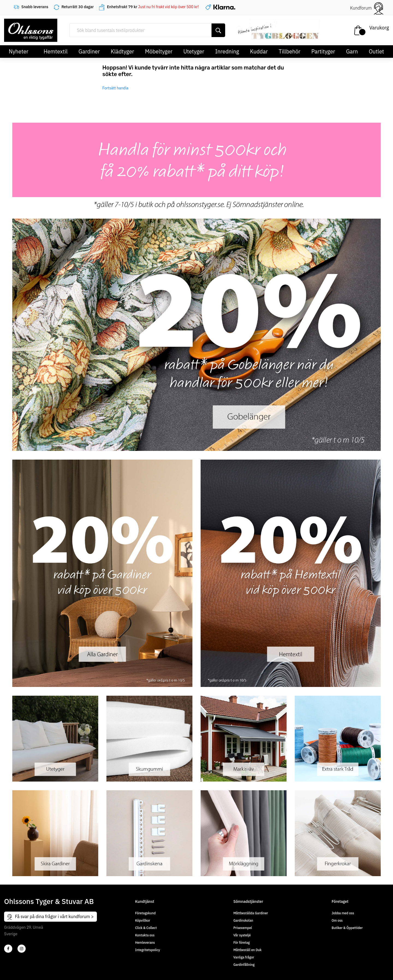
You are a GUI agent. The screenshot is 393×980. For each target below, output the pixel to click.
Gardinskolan (243, 920)
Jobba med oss (343, 913)
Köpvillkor (143, 920)
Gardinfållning (244, 965)
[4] (22, 949)
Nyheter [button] (19, 51)
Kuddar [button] (259, 51)
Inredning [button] (227, 51)
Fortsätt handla (115, 88)
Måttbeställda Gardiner (251, 913)
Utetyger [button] (194, 51)
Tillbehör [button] (290, 51)
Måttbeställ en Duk (247, 950)
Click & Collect (146, 928)
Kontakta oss (145, 935)
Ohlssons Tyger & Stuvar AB (49, 901)
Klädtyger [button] (123, 51)
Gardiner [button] (89, 51)
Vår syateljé (242, 935)
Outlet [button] (376, 51)
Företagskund (145, 913)
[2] (8, 949)
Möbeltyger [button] (159, 51)
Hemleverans (145, 943)
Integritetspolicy (148, 950)
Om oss (337, 920)
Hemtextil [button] (56, 51)
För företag (242, 943)
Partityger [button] (323, 51)
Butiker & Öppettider (347, 928)
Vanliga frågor (244, 957)
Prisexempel (243, 928)
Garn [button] (352, 51)
